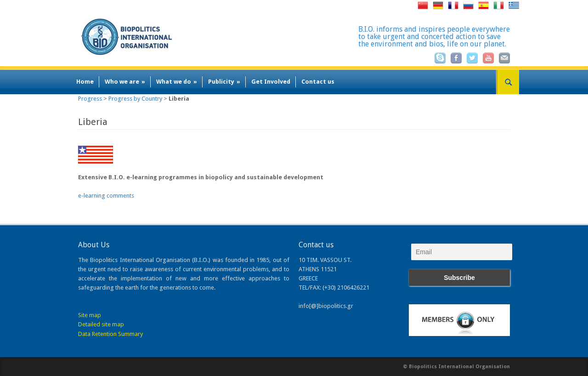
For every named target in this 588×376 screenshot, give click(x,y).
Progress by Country (135, 99)
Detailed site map (101, 324)
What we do (177, 82)
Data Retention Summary (110, 334)
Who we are (125, 82)
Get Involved (271, 82)
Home (85, 82)
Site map (90, 315)
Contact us (318, 82)
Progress (90, 99)
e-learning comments (106, 196)
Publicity (224, 82)
